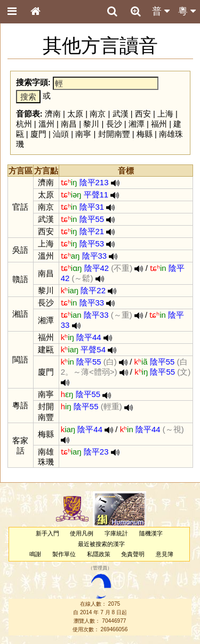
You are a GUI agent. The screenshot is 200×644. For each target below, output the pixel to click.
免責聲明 (133, 554)
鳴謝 (35, 554)
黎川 (91, 124)
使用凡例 (82, 533)
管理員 (100, 568)
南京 (98, 114)
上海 (165, 114)
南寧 (83, 134)
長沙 (114, 124)
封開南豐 (114, 134)
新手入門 (47, 533)
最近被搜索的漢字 (101, 544)
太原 (75, 114)
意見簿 (165, 554)
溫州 (46, 124)
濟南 (53, 114)
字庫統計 (116, 533)
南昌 (69, 124)
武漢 (121, 114)
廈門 (38, 134)
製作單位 (64, 554)
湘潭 (137, 124)
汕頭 (61, 134)
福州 (159, 124)
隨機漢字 (151, 533)
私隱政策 (99, 554)
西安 (143, 114)
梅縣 (145, 134)
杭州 (24, 124)
